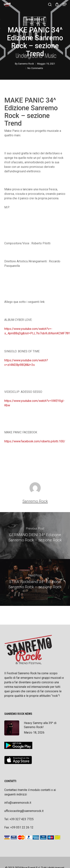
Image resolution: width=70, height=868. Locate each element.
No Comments (35, 68)
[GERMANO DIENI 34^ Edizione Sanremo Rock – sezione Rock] (35, 536)
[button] (65, 5)
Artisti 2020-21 (35, 20)
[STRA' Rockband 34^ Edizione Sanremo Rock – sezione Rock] (35, 582)
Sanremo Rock (26, 64)
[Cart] (57, 5)
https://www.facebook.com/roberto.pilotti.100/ (35, 441)
